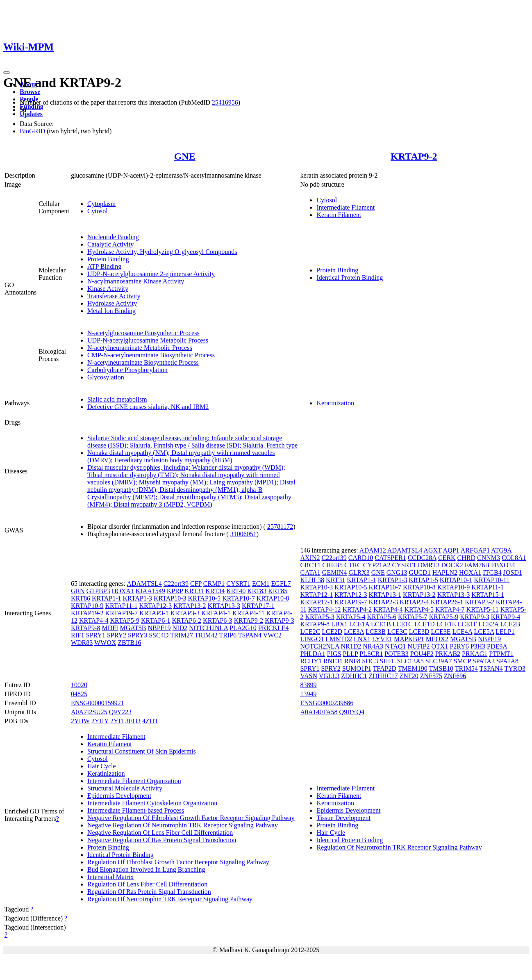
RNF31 (333, 661)
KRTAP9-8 (86, 628)
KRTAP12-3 (155, 606)
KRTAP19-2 (87, 613)
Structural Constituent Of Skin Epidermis (142, 751)
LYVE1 (382, 639)
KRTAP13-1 (385, 595)
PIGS (334, 654)
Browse (30, 92)
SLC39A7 (439, 661)
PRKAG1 (475, 654)
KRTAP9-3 (280, 620)
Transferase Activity (114, 296)
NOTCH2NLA (208, 628)
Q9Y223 (120, 712)
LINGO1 (312, 639)
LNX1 (362, 639)
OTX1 (440, 646)
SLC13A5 (410, 661)
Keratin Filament (339, 215)
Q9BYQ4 (352, 712)
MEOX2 (437, 639)
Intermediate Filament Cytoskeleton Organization (152, 803)
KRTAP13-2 (190, 606)
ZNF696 (455, 676)
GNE (185, 156)
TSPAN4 (250, 635)
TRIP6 (228, 635)
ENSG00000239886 (327, 703)
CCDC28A (422, 558)
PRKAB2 (448, 654)
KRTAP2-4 (414, 602)
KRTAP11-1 (121, 606)
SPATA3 (484, 661)
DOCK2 (452, 565)
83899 (308, 685)
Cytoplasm (101, 204)
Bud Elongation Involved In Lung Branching (146, 869)
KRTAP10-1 (456, 580)
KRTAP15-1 (488, 595)
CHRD (466, 558)
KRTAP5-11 (483, 609)
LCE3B (376, 632)
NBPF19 (159, 628)
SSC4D (159, 635)
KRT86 (81, 598)
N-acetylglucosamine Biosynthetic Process (143, 333)
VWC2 (272, 635)
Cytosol (98, 211)
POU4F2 (422, 654)
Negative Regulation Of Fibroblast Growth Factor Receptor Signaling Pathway (191, 818)
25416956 (225, 102)
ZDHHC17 (383, 676)
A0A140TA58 (319, 712)
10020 (79, 685)
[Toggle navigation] (7, 73)
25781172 (280, 527)
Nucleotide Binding (113, 237)
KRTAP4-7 (450, 609)
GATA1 (310, 572)
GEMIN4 (334, 572)
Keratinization (335, 403)
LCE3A (354, 632)
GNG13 (397, 572)
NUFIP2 (418, 646)
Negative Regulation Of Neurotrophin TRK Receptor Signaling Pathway (183, 825)
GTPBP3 (98, 591)
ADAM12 (373, 550)
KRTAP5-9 (125, 620)
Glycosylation (106, 377)
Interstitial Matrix (110, 877)
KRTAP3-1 (154, 613)
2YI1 (117, 721)
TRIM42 (206, 635)
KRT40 (236, 591)
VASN (309, 676)
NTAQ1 (395, 646)
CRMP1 (214, 584)
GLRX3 (359, 572)
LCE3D (419, 632)
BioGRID (32, 131)
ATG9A (501, 550)
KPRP (175, 591)
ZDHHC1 (354, 676)
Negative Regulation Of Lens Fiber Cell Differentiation (160, 833)
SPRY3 (138, 635)
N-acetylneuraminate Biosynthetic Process (143, 362)
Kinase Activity (108, 289)
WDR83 (82, 643)
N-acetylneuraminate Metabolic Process (140, 348)
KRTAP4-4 (94, 620)
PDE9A (497, 646)
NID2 (180, 628)
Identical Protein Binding (350, 278)
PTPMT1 (501, 654)
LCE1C (403, 624)
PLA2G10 (243, 628)
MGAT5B (133, 628)
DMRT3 (429, 565)
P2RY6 (459, 646)
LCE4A (463, 632)
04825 (79, 694)
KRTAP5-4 (351, 617)
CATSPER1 (390, 558)
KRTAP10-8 (273, 598)
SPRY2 (117, 635)
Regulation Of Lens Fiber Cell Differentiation (147, 884)
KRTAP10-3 (170, 598)
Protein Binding (108, 259)
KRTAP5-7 (413, 617)
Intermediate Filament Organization (134, 781)
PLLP (350, 654)
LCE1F (467, 624)
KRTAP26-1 (447, 602)
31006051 (243, 534)
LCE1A (359, 624)
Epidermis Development (119, 796)
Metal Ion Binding (111, 311)
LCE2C (310, 632)
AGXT (432, 550)
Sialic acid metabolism (117, 399)
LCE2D (332, 632)
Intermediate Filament (346, 207)
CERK (447, 558)
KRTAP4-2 (357, 609)
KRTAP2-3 (384, 602)
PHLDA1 (313, 654)
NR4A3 (373, 646)
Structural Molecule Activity (125, 788)
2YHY (100, 721)
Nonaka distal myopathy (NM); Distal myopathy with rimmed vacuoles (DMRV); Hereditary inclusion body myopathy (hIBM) (181, 456)
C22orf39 (176, 584)
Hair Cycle (102, 766)
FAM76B (477, 565)
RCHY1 (311, 661)
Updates (31, 114)
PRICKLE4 (274, 628)
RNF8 (352, 661)
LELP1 (505, 632)
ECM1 (261, 584)
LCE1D (425, 624)
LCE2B (510, 624)
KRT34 (215, 591)
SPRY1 (96, 635)
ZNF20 (409, 676)
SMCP (462, 661)
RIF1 (78, 635)
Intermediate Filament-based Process (136, 810)
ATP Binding (104, 266)
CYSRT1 (238, 584)
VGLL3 (329, 676)
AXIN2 (310, 558)
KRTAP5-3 (320, 617)
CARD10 (361, 558)
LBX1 (339, 624)
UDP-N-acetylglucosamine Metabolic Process (148, 340)
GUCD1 (419, 572)
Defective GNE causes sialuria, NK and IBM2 (148, 407)
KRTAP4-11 (249, 613)
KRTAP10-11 (492, 580)
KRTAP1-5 (423, 580)
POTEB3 (397, 654)
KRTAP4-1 (216, 613)
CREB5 (332, 565)
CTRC (353, 565)
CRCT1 (310, 565)
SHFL (388, 661)
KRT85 (278, 591)
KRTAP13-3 (224, 606)
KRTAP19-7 (121, 613)
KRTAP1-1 (107, 598)
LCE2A (489, 624)
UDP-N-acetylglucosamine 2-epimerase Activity (151, 274)
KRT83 (257, 591)
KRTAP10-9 (87, 606)
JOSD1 (513, 572)
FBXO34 (503, 565)
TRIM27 (182, 635)
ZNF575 (431, 676)
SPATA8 (507, 661)
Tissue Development (343, 818)
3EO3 (133, 721)
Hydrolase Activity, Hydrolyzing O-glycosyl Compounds (162, 252)
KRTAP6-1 (156, 620)
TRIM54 (466, 668)
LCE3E (441, 632)
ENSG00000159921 (98, 703)
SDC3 (370, 661)
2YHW (80, 721)
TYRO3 (515, 668)
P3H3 (478, 646)
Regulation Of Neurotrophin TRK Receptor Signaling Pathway (170, 899)
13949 (308, 694)
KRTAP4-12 (325, 609)
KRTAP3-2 (480, 602)
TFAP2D (385, 668)
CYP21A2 (377, 565)
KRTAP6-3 (218, 620)
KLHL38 (312, 580)
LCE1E (446, 624)
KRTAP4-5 (419, 609)
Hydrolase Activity (112, 303)
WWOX (105, 643)
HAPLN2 (445, 572)
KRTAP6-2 (187, 620)
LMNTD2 (339, 639)
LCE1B (381, 624)
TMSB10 (441, 668)
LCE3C (397, 632)
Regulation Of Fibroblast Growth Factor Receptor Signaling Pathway (178, 862)
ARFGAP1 (475, 550)
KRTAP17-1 (258, 606)
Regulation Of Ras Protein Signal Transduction (149, 892)
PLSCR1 (371, 654)
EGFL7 (281, 584)
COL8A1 (514, 558)
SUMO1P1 (357, 668)
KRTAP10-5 (205, 598)
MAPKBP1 (409, 639)
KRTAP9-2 (414, 156)
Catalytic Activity (110, 244)
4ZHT (150, 721)
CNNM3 (489, 558)
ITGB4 (492, 572)
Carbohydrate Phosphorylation (127, 370)
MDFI (110, 628)
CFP (196, 584)
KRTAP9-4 (506, 617)
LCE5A (484, 632)
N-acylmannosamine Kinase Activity (136, 281)
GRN (78, 591)
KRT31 (194, 591)
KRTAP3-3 (185, 613)
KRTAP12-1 (316, 595)
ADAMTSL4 (144, 584)
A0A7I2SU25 (89, 712)
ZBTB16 (129, 643)
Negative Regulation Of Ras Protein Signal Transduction (162, 840)
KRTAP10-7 (239, 598)
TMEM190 (413, 668)
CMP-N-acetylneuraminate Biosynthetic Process (151, 355)
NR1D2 (351, 646)
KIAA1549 (150, 591)
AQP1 (451, 550)
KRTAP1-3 (137, 598)
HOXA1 (123, 591)
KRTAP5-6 (382, 617)
